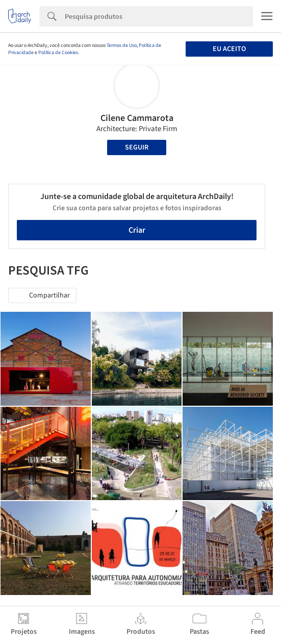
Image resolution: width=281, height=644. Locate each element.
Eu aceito (229, 49)
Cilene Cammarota (137, 118)
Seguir (137, 147)
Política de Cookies (58, 53)
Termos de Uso (122, 45)
